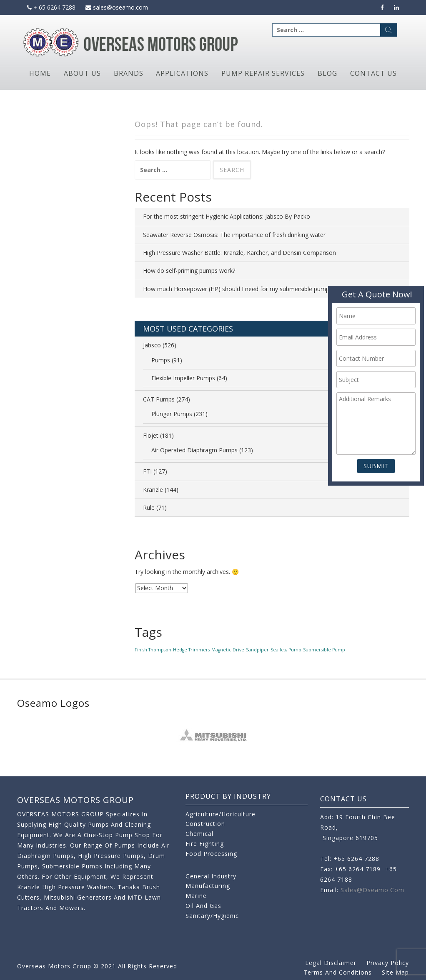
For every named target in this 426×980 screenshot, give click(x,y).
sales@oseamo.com (117, 7)
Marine (196, 896)
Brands (129, 73)
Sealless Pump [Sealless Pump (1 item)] (286, 650)
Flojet (151, 435)
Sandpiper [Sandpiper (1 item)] (257, 650)
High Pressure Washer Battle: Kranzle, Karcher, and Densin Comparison (239, 253)
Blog (327, 73)
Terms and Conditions (338, 972)
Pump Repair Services (263, 73)
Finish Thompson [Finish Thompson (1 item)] (153, 650)
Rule (149, 507)
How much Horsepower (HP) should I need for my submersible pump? (237, 289)
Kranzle (153, 490)
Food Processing (211, 854)
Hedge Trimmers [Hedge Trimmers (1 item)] (191, 650)
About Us (82, 73)
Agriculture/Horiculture (221, 814)
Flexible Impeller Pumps (183, 378)
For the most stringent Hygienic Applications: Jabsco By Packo (227, 216)
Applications (182, 73)
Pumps (161, 360)
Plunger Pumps (172, 414)
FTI (147, 471)
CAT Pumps (159, 399)
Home (40, 73)
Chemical (199, 834)
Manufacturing (208, 886)
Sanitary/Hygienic (212, 916)
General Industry (211, 876)
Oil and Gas (203, 906)
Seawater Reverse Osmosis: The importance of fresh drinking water (234, 235)
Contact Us (373, 73)
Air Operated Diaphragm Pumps (194, 450)
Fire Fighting (205, 844)
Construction (205, 824)
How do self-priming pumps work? (189, 271)
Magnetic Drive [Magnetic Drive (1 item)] (228, 650)
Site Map (395, 972)
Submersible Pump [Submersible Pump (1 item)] (324, 650)
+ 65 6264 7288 (51, 7)
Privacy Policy (388, 963)
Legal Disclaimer (331, 963)
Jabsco (152, 345)
